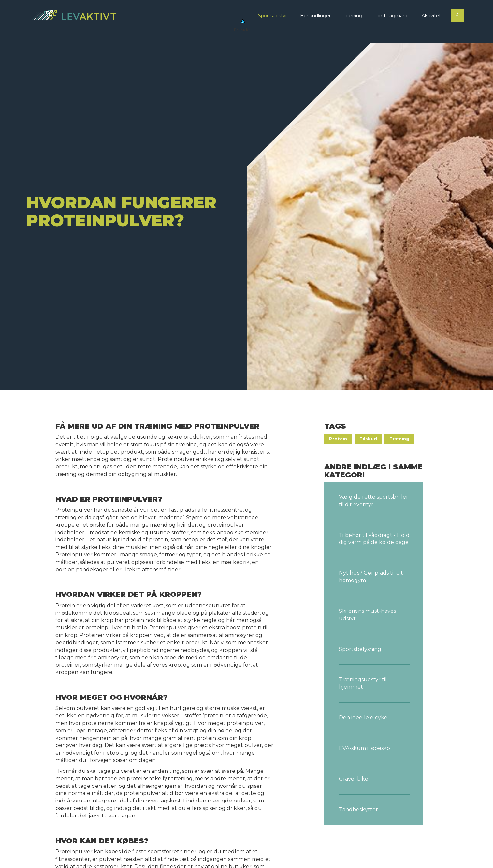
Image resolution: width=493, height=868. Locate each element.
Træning (399, 439)
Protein (338, 439)
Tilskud (368, 439)
